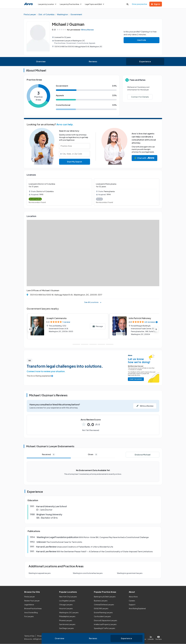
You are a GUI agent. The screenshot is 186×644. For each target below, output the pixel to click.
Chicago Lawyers (66, 605)
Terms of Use (29, 636)
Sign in (156, 4)
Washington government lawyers (130, 573)
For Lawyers (29, 617)
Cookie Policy (56, 636)
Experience (145, 62)
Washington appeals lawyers (40, 573)
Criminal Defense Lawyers (104, 605)
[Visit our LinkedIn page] (151, 637)
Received (49, 455)
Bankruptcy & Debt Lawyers (105, 597)
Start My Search (74, 162)
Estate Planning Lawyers (103, 613)
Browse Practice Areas (33, 609)
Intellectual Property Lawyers (105, 624)
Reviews (93, 62)
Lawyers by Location (47, 4)
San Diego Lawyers (66, 628)
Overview (41, 62)
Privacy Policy (43, 636)
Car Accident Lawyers (102, 617)
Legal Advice (29, 605)
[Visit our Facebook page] (134, 637)
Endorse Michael (143, 455)
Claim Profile (141, 40)
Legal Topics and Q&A (94, 4)
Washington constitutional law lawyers (88, 573)
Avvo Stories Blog (31, 613)
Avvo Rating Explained (137, 609)
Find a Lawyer (30, 597)
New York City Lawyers (68, 597)
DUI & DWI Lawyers (101, 609)
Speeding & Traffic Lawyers (105, 628)
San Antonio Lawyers (67, 624)
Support (132, 605)
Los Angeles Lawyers (67, 601)
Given (93, 455)
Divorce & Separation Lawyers (106, 621)
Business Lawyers (101, 601)
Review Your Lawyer (32, 601)
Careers (132, 601)
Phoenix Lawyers (66, 621)
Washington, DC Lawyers (69, 613)
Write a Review (88, 30)
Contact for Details (140, 97)
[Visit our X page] (142, 637)
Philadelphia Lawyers (67, 617)
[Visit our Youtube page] (158, 637)
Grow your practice (139, 4)
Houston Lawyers (66, 609)
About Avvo (133, 597)
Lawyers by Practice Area (71, 4)
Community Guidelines (73, 636)
